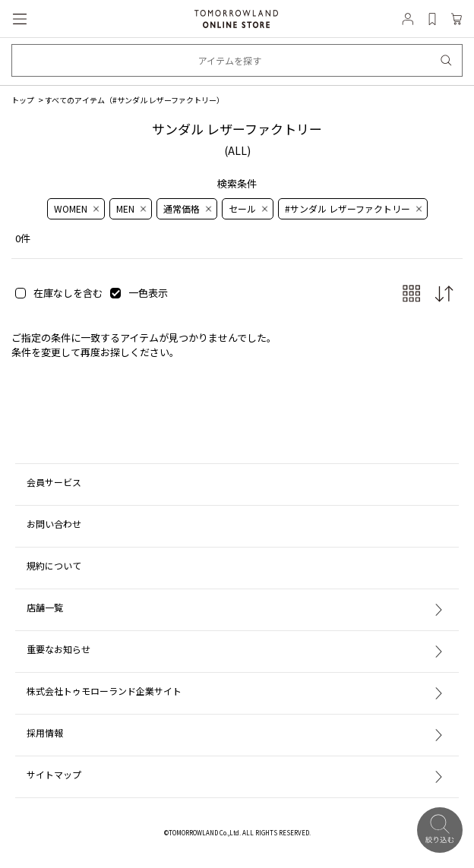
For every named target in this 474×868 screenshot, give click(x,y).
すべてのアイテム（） (134, 100)
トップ (23, 100)
